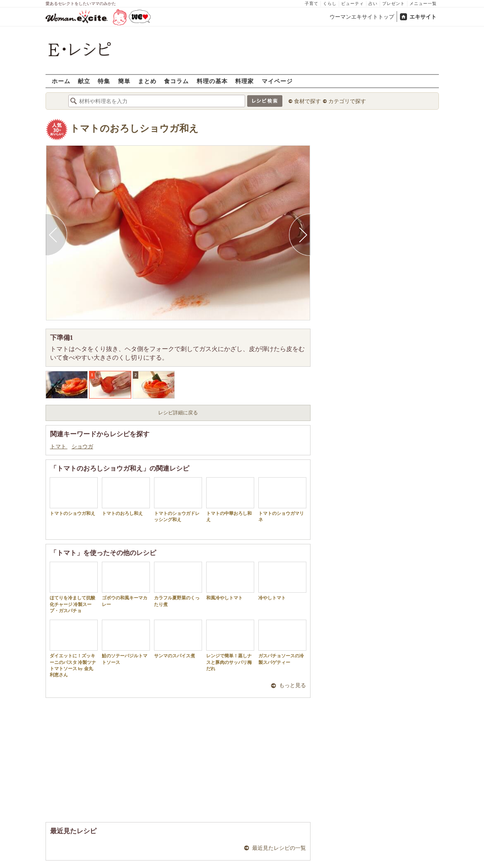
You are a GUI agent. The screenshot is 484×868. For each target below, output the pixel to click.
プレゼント (394, 4)
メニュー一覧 (423, 4)
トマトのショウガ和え (74, 497)
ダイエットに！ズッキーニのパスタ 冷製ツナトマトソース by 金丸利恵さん (74, 648)
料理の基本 (212, 81)
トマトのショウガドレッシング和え (178, 500)
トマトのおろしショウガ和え (134, 129)
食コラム (176, 81)
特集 (104, 81)
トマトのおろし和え (126, 497)
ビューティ (353, 4)
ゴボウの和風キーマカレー (126, 584)
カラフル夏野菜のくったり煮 (178, 584)
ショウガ (82, 446)
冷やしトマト (282, 581)
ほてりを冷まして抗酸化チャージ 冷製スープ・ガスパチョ (74, 587)
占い (373, 4)
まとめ (147, 81)
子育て (312, 4)
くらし (330, 4)
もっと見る (293, 685)
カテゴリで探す (347, 101)
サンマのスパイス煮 (178, 639)
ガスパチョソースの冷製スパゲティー (282, 642)
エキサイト (423, 17)
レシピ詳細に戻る (178, 413)
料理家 (244, 81)
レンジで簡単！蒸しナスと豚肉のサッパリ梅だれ (230, 645)
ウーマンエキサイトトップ (362, 17)
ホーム (61, 81)
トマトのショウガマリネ (282, 500)
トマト (59, 446)
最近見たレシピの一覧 (279, 848)
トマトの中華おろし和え (230, 500)
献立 (84, 81)
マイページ (277, 81)
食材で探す (307, 101)
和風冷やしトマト (230, 581)
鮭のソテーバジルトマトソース (126, 642)
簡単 (124, 81)
